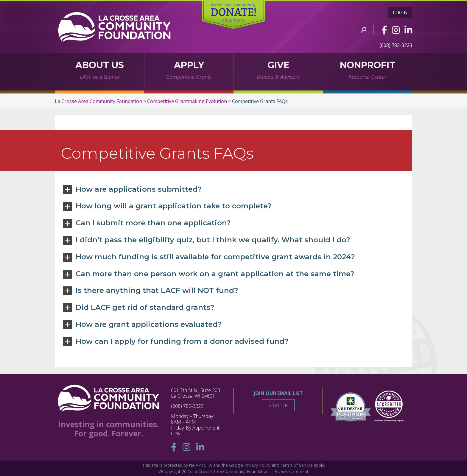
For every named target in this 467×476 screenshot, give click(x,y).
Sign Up (278, 405)
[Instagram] (396, 30)
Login (400, 13)
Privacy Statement (291, 471)
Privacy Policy (257, 465)
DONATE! (234, 13)
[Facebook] (384, 30)
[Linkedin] (408, 30)
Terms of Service (296, 465)
